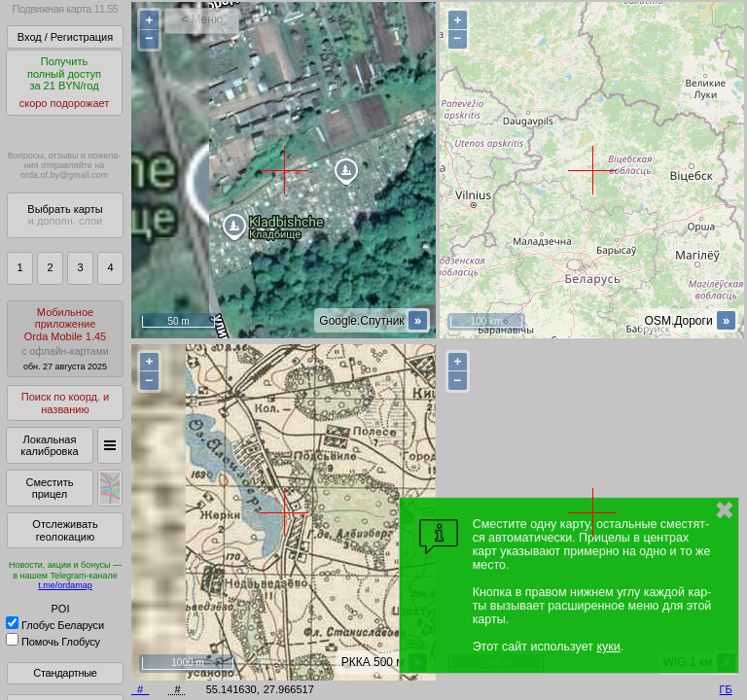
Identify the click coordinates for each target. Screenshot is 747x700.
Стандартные (65, 673)
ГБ (726, 689)
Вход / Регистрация (65, 37)
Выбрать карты (65, 215)
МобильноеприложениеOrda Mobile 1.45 (65, 339)
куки (608, 647)
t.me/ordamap (65, 585)
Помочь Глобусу (53, 642)
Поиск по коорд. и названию (65, 403)
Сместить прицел (49, 489)
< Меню (202, 19)
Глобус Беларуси (55, 625)
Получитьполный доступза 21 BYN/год (64, 83)
